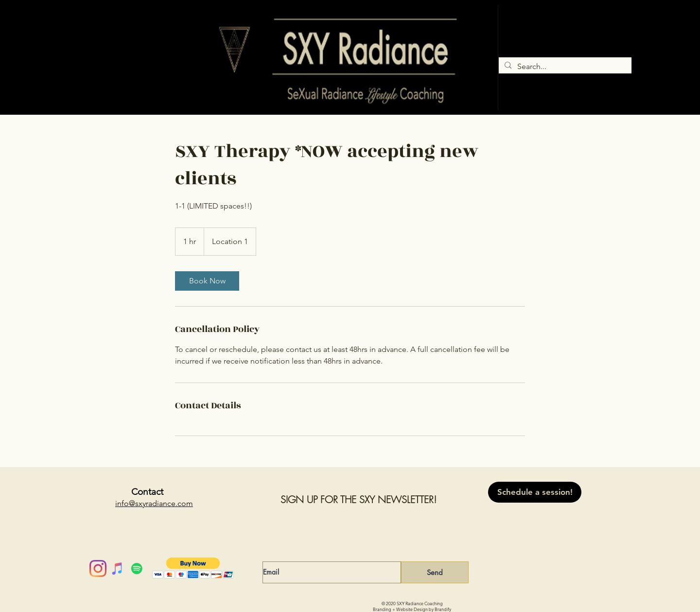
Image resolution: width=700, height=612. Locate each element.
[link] (207, 281)
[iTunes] (117, 568)
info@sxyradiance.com (154, 503)
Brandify (443, 609)
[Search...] (564, 67)
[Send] (435, 572)
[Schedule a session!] (535, 492)
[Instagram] (98, 568)
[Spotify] (137, 568)
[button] (193, 568)
